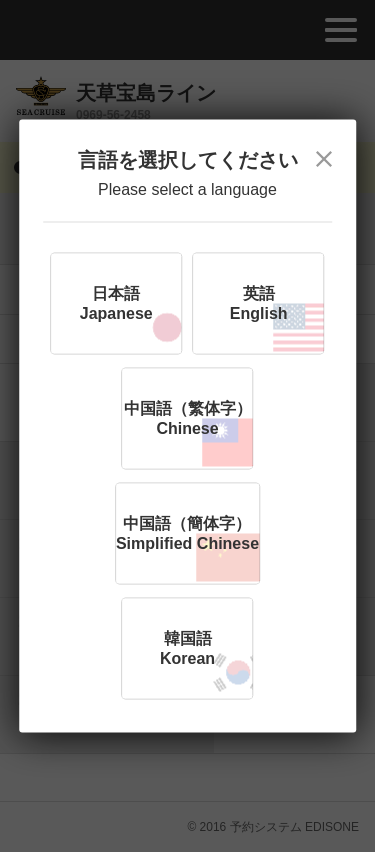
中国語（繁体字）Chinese (188, 418)
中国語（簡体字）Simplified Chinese (187, 533)
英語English (259, 303)
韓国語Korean (187, 648)
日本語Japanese (116, 303)
